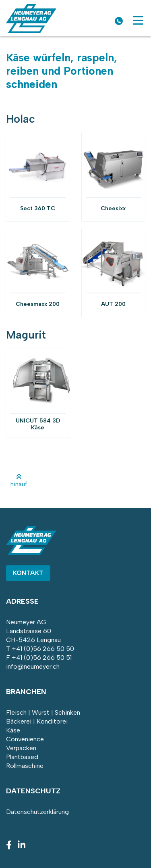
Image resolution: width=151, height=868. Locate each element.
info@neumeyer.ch (33, 666)
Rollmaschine (25, 766)
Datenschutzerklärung (37, 812)
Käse (13, 730)
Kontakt (28, 573)
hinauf (19, 481)
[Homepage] (31, 31)
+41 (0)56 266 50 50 (43, 649)
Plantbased (22, 757)
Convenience (25, 739)
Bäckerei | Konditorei (37, 721)
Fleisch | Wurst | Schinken (43, 712)
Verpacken (21, 748)
